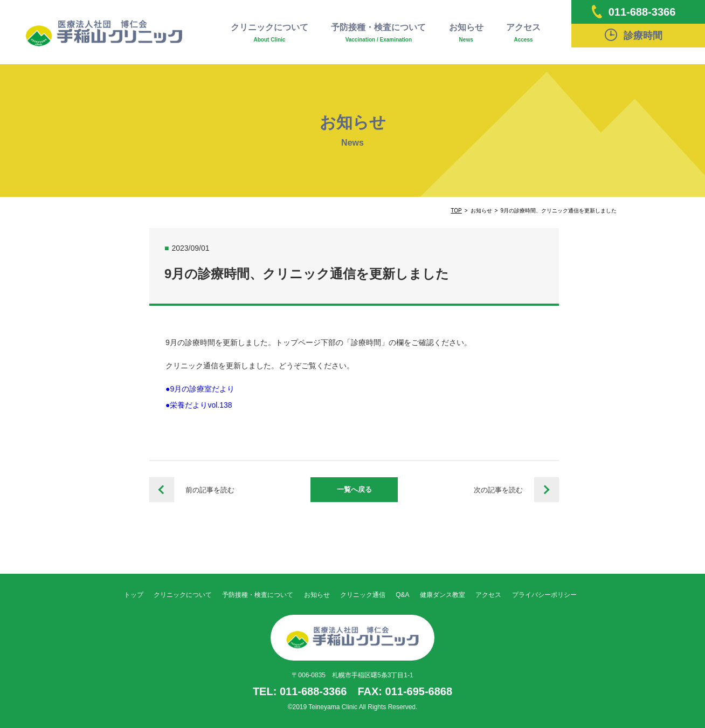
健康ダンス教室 (443, 595)
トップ (134, 595)
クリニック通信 (363, 595)
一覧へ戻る (354, 489)
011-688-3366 (634, 12)
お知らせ (466, 33)
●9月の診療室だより (200, 389)
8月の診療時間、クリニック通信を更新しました (162, 490)
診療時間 (634, 35)
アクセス (523, 33)
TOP (456, 211)
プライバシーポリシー (544, 595)
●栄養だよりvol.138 (199, 405)
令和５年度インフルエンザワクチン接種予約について (547, 490)
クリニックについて (269, 33)
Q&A (402, 595)
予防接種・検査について (378, 33)
